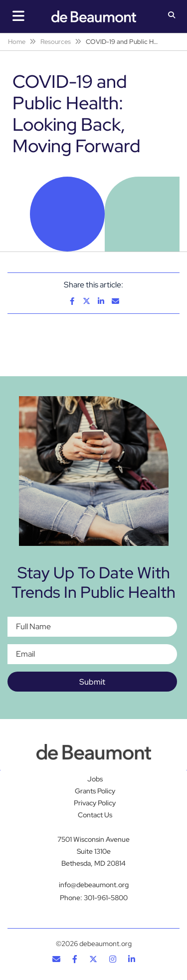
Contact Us (95, 815)
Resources (56, 42)
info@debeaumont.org (94, 885)
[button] (172, 16)
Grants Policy (95, 791)
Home (17, 42)
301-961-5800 (106, 898)
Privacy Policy (95, 803)
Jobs (95, 779)
